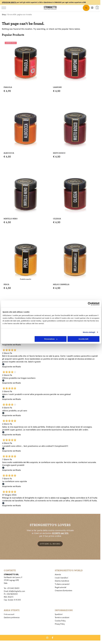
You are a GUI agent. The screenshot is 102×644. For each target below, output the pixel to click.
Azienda (58, 574)
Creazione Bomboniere (64, 590)
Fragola (8, 87)
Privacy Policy (60, 624)
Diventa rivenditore (62, 581)
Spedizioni (59, 614)
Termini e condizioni (62, 617)
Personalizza (51, 339)
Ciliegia (57, 219)
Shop (4, 15)
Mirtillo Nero (11, 219)
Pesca (6, 284)
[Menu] (5, 8)
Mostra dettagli (89, 332)
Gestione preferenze (12, 617)
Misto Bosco (59, 153)
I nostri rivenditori (61, 578)
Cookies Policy (60, 621)
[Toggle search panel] (86, 8)
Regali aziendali (61, 587)
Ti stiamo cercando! (62, 584)
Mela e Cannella (61, 284)
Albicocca (9, 153)
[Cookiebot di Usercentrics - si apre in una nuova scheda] (90, 304)
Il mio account (9, 614)
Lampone (57, 87)
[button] (97, 8)
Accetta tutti (83, 339)
